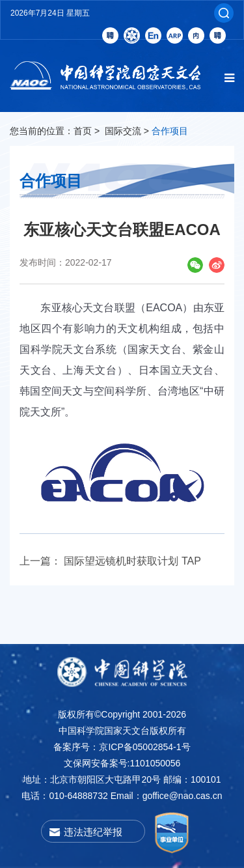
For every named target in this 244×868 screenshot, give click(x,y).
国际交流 (123, 131)
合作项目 (170, 131)
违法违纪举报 (93, 832)
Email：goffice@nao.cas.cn (167, 796)
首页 (83, 131)
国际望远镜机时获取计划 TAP (132, 561)
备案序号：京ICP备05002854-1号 (122, 747)
